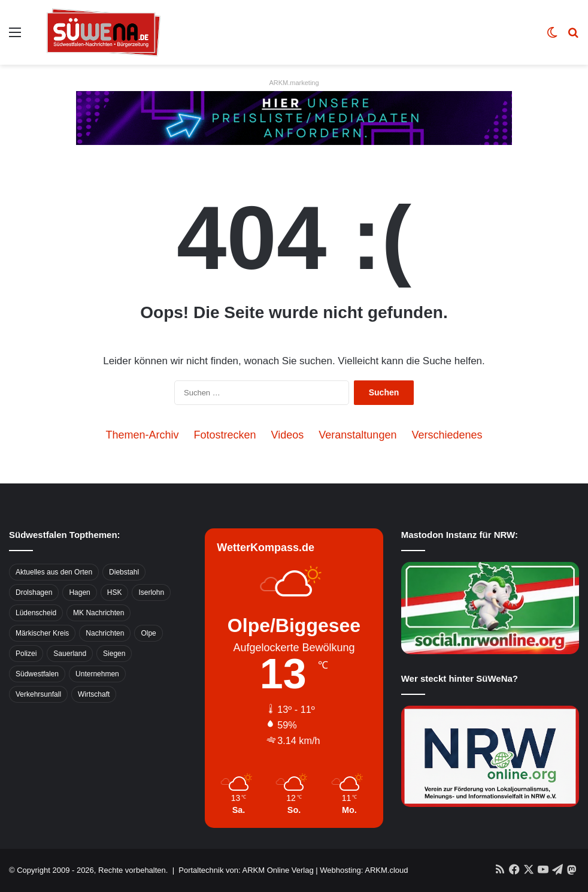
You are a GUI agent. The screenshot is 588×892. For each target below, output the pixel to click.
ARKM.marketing (294, 83)
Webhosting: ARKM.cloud (364, 870)
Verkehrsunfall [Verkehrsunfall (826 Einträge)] (38, 694)
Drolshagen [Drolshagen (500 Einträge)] (34, 592)
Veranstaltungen (357, 435)
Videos (288, 435)
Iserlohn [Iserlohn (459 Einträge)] (151, 592)
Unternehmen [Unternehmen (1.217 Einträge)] (97, 674)
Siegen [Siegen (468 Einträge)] (114, 654)
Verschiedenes (447, 435)
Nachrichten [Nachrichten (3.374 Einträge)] (105, 633)
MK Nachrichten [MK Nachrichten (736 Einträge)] (98, 613)
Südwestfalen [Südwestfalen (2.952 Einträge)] (37, 674)
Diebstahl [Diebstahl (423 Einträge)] (124, 572)
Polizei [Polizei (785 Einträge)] (26, 654)
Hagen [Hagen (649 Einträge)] (79, 592)
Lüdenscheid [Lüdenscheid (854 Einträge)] (36, 613)
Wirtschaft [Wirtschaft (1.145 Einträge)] (94, 694)
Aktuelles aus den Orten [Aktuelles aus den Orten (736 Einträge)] (54, 572)
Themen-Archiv (142, 435)
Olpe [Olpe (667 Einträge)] (148, 633)
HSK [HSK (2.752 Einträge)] (115, 592)
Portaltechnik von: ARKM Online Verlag (246, 870)
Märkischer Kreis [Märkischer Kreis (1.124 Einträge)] (42, 633)
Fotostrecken (225, 435)
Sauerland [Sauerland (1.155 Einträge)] (70, 654)
